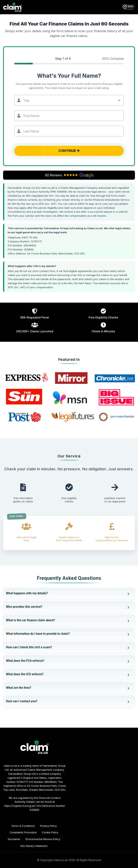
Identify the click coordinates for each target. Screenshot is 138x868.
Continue (69, 151)
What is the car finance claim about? (30, 620)
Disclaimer (14, 839)
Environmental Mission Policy (43, 839)
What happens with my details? (27, 593)
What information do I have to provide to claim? (38, 634)
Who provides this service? (24, 607)
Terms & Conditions (23, 826)
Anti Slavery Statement (34, 846)
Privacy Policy (48, 826)
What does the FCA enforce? (25, 661)
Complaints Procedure (23, 832)
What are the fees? (19, 688)
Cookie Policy (50, 832)
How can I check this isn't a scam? (29, 647)
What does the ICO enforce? (25, 674)
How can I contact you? (22, 701)
